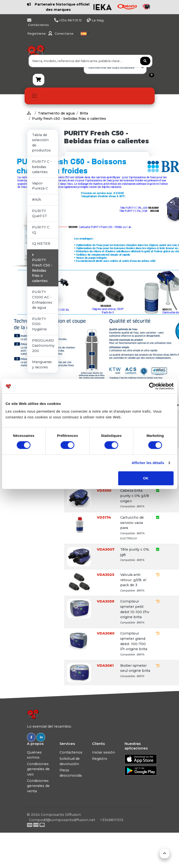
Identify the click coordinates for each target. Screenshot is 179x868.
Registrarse (37, 34)
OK (146, 478)
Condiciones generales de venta (38, 786)
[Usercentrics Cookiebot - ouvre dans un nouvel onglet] (152, 386)
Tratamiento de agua (56, 113)
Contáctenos (71, 752)
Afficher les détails (148, 463)
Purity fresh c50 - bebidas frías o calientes (69, 119)
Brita (84, 113)
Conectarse (64, 34)
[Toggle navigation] (34, 96)
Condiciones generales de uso (38, 769)
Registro (100, 759)
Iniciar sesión (103, 752)
